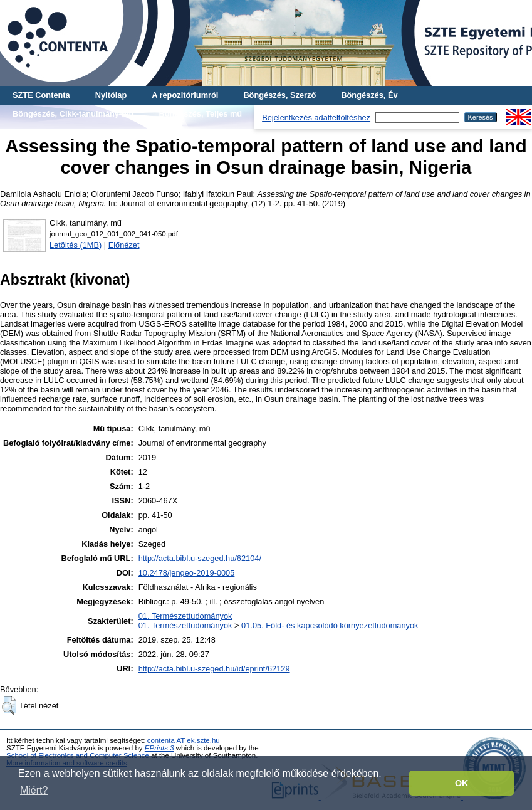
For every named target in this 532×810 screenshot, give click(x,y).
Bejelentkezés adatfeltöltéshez (316, 118)
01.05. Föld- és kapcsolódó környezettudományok (330, 625)
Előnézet (124, 245)
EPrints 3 (159, 748)
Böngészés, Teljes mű (200, 114)
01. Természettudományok (185, 616)
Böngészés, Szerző (279, 95)
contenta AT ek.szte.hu (184, 740)
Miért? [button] (34, 790)
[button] (9, 705)
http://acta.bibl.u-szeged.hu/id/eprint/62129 (214, 669)
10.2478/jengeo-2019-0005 (187, 573)
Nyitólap (111, 95)
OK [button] (462, 783)
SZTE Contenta (41, 95)
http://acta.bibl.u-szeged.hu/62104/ (200, 558)
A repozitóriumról (185, 95)
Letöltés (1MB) (76, 245)
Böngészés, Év (369, 95)
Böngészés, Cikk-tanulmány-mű (73, 114)
